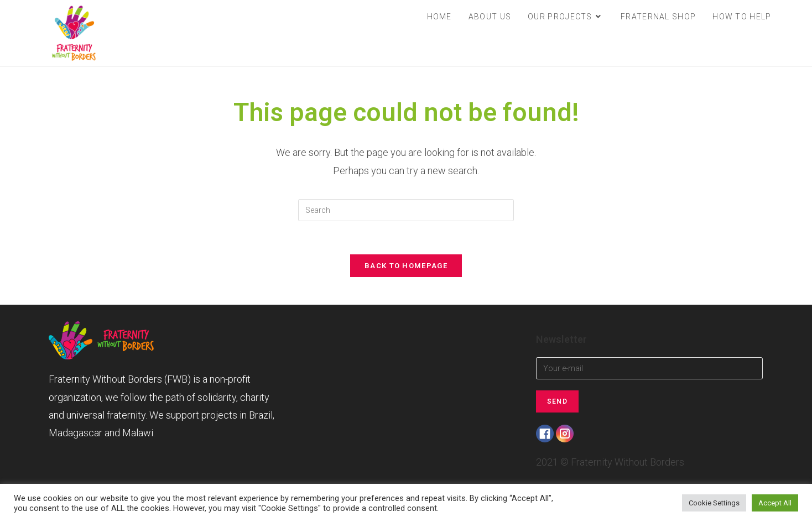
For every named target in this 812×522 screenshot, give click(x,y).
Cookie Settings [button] (714, 503)
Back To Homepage (406, 266)
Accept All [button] (775, 503)
